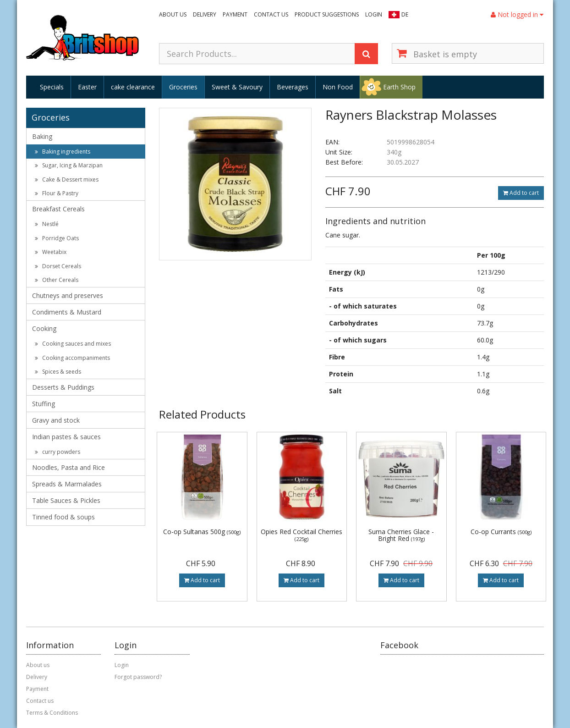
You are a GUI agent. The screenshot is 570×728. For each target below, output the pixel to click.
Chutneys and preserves (68, 295)
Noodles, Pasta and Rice (69, 467)
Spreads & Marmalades (67, 484)
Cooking (44, 328)
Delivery (205, 14)
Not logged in (517, 14)
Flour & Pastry (57, 193)
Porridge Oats (57, 238)
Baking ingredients (63, 152)
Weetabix (51, 252)
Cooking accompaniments (72, 358)
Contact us (271, 14)
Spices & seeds (58, 372)
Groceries (183, 87)
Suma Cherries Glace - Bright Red (401, 535)
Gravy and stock (56, 420)
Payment (235, 14)
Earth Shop (399, 87)
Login (374, 14)
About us (173, 14)
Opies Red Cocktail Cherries (301, 535)
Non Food (338, 87)
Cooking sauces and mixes (73, 344)
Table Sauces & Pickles (66, 500)
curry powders (58, 452)
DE (405, 14)
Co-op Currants (501, 532)
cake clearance (133, 87)
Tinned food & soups (63, 517)
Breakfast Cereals (58, 209)
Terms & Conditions (52, 713)
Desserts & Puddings (63, 387)
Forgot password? (138, 677)
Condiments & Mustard (67, 312)
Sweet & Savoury (237, 87)
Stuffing (44, 404)
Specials (52, 87)
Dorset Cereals (58, 266)
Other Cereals (57, 280)
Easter (87, 87)
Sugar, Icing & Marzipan (69, 165)
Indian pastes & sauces (66, 437)
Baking (42, 136)
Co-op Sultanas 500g (202, 532)
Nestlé (47, 224)
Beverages (293, 87)
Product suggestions (327, 14)
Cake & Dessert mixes (67, 179)
